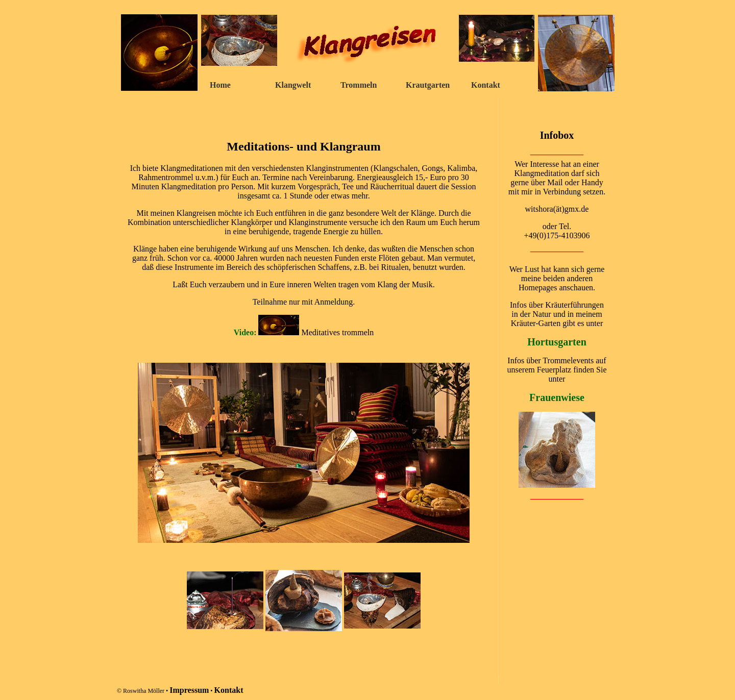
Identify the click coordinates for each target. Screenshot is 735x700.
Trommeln (359, 85)
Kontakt (486, 85)
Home (220, 85)
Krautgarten (428, 85)
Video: (246, 332)
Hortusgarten (557, 342)
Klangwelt (293, 85)
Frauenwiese (557, 397)
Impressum (189, 690)
